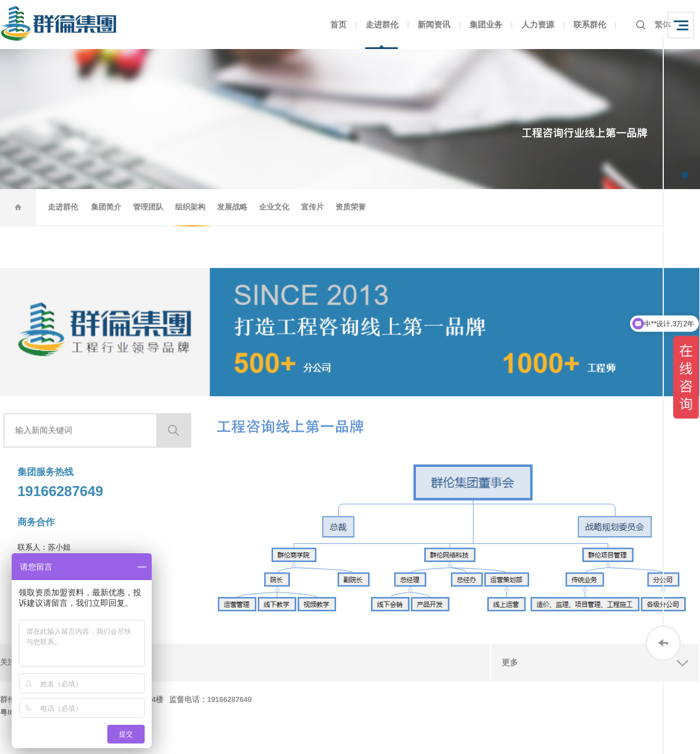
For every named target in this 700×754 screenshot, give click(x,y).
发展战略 (232, 207)
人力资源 (538, 25)
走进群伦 (382, 25)
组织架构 (190, 207)
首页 (338, 25)
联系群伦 (590, 25)
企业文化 (274, 207)
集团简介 (106, 207)
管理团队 (148, 207)
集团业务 (486, 25)
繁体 (663, 25)
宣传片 (312, 207)
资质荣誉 (351, 207)
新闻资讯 (434, 25)
